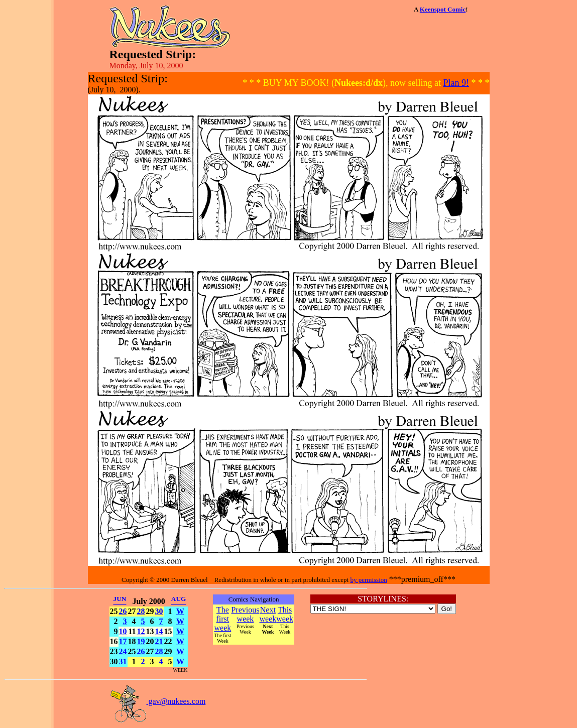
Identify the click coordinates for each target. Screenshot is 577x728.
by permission (368, 580)
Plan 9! (456, 83)
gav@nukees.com (158, 701)
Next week (268, 614)
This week (285, 614)
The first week (223, 619)
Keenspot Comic (443, 9)
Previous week (245, 614)
